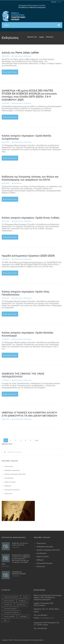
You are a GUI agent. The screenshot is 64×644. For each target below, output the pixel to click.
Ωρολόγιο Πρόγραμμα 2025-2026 (15, 474)
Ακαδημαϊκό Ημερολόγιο (12, 470)
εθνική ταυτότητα (9, 601)
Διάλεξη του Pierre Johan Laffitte (20, 53)
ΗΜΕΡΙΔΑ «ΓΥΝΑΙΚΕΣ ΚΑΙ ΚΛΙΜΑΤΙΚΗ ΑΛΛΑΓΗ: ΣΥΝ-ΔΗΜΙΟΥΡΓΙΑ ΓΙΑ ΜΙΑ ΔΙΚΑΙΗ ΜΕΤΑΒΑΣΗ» (30, 414)
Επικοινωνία (8, 494)
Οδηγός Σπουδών (10, 482)
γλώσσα (25, 597)
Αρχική (41, 37)
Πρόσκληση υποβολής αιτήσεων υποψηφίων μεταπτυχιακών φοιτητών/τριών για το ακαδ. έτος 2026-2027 (16, 559)
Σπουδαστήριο (9, 478)
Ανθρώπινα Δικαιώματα (11, 597)
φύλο (5, 620)
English (60, 2)
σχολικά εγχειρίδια (9, 617)
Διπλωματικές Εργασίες (12, 490)
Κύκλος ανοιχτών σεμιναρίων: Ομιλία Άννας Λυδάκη (31, 218)
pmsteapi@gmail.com (47, 618)
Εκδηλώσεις (28, 56)
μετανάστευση (21, 605)
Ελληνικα (54, 2)
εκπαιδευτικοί (8, 605)
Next (37, 440)
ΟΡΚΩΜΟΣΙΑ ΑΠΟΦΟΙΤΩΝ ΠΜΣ (19, 573)
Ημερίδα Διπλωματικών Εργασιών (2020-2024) (28, 256)
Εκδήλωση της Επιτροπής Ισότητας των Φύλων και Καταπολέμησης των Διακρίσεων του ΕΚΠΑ (30, 178)
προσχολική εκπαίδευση (11, 613)
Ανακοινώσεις (18, 56)
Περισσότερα (10, 72)
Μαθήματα (8, 486)
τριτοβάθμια (23, 617)
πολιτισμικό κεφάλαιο (10, 609)
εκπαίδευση (22, 601)
